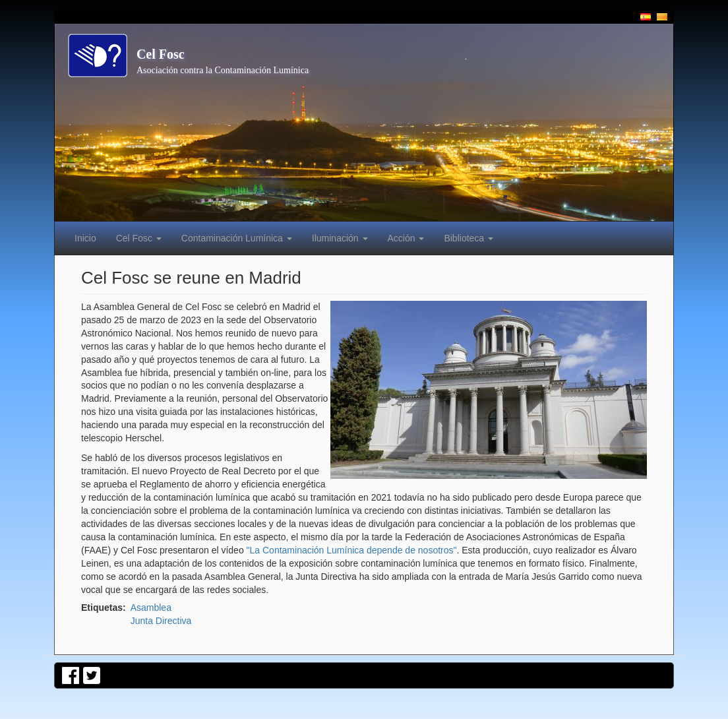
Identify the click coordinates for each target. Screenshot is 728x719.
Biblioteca (469, 238)
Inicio (85, 238)
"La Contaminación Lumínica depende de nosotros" (352, 550)
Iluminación (340, 238)
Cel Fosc (161, 54)
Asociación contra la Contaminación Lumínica (223, 70)
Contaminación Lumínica (237, 238)
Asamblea (151, 608)
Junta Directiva (161, 621)
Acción (406, 238)
